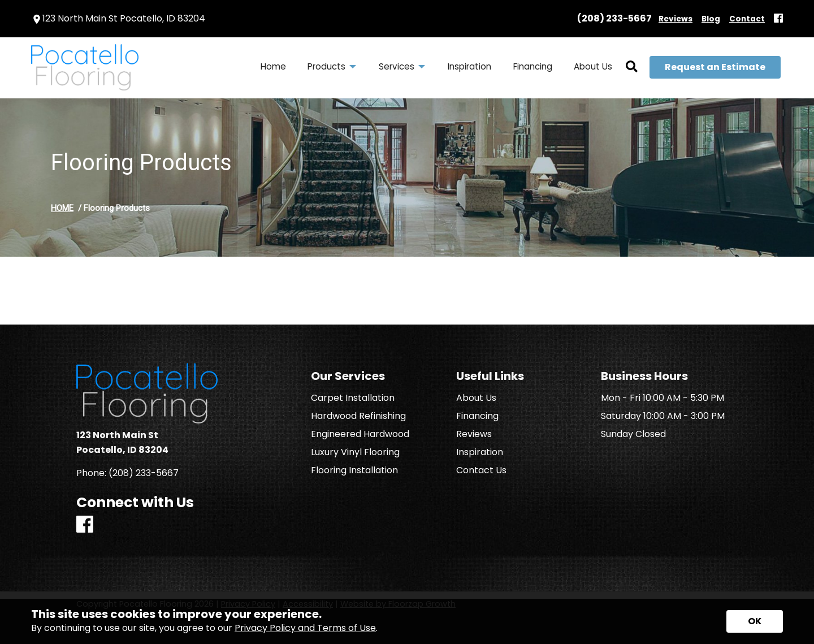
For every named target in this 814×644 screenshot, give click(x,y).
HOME (62, 208)
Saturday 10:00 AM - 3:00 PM (663, 416)
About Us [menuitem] (593, 66)
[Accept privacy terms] (755, 621)
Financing (477, 416)
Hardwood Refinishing (358, 416)
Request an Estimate (715, 67)
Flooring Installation (354, 470)
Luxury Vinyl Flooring (355, 452)
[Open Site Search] (632, 67)
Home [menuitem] (273, 66)
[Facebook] (778, 19)
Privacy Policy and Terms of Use (305, 628)
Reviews (474, 434)
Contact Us (481, 470)
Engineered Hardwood (360, 434)
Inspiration (480, 452)
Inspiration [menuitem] (469, 66)
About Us (476, 398)
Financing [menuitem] (533, 66)
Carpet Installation (353, 398)
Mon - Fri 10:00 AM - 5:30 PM (663, 398)
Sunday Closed (633, 434)
